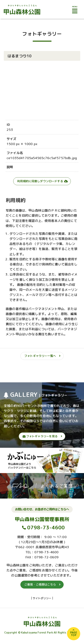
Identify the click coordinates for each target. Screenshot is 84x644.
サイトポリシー (42, 598)
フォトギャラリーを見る (40, 436)
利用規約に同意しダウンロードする (40, 181)
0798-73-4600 (46, 527)
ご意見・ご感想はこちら (40, 584)
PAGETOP (74, 634)
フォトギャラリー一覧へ (40, 356)
